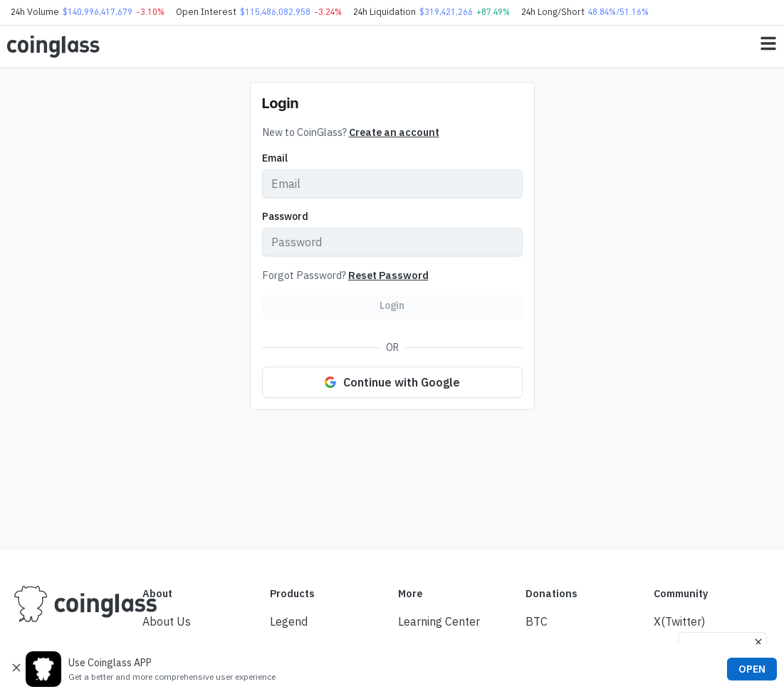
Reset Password (388, 275)
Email (275, 158)
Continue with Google (392, 382)
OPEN (752, 669)
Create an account (394, 132)
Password (285, 216)
